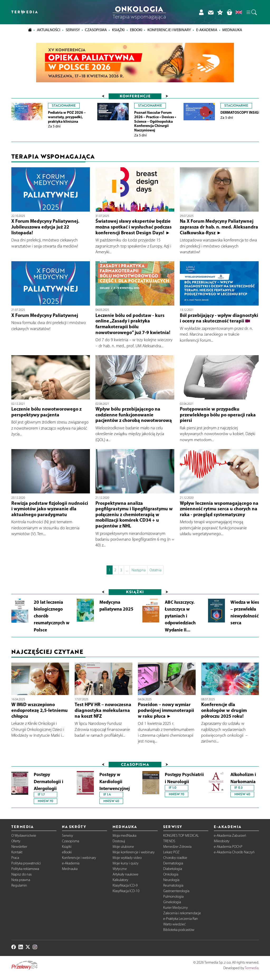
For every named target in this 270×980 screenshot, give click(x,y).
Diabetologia (173, 869)
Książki (118, 30)
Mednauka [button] (232, 30)
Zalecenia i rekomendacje (182, 913)
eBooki (136, 30)
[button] (252, 12)
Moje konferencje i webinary (134, 852)
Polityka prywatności (26, 863)
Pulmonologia (173, 896)
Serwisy (67, 836)
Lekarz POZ (171, 852)
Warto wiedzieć (174, 924)
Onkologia (171, 874)
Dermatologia (173, 863)
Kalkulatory (120, 880)
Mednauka (70, 869)
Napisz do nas (21, 874)
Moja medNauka (124, 836)
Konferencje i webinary (79, 858)
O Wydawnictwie (24, 836)
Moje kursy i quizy (126, 863)
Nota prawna (21, 880)
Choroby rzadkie (175, 858)
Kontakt (17, 852)
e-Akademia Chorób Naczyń (234, 852)
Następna (139, 570)
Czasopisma (71, 841)
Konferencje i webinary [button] (169, 30)
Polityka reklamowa (25, 869)
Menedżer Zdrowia (177, 847)
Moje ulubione (123, 847)
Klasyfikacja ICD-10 (126, 891)
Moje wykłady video (127, 858)
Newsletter (19, 847)
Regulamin (19, 885)
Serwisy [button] (73, 30)
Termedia (252, 968)
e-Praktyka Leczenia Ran (181, 919)
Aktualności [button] (49, 30)
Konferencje (135, 96)
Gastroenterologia (176, 891)
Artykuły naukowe (126, 874)
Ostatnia (155, 570)
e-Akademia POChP (228, 847)
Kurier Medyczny (175, 908)
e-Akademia (71, 863)
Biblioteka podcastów (179, 930)
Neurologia (171, 880)
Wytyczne (120, 869)
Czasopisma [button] (96, 30)
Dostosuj (119, 841)
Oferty (16, 841)
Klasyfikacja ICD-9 (125, 885)
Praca (15, 858)
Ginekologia (172, 902)
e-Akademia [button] (207, 30)
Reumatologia (173, 885)
